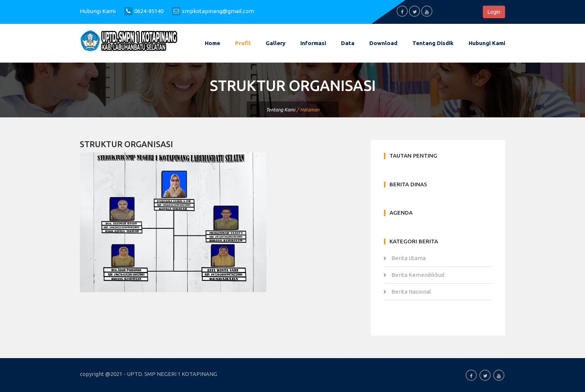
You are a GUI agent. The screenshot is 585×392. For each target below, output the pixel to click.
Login (494, 12)
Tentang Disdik (433, 43)
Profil (243, 43)
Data (348, 43)
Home (212, 43)
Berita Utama (409, 258)
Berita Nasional (411, 292)
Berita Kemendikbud (418, 275)
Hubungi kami (487, 43)
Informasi (313, 43)
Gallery (276, 43)
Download (383, 43)
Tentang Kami (281, 110)
